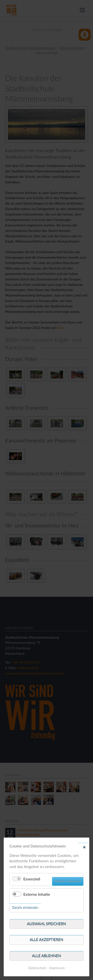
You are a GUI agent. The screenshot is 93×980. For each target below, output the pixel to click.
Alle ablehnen (46, 956)
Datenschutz (37, 968)
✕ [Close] (84, 847)
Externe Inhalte (37, 894)
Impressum (57, 968)
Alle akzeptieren (47, 940)
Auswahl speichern (47, 924)
